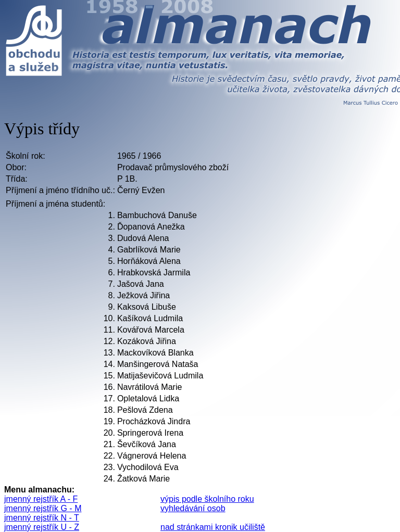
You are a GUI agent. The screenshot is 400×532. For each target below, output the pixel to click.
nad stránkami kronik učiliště (213, 527)
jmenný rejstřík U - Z (42, 527)
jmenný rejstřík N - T (42, 518)
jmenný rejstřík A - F (41, 499)
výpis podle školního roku (207, 499)
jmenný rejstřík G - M (43, 508)
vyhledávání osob (193, 508)
